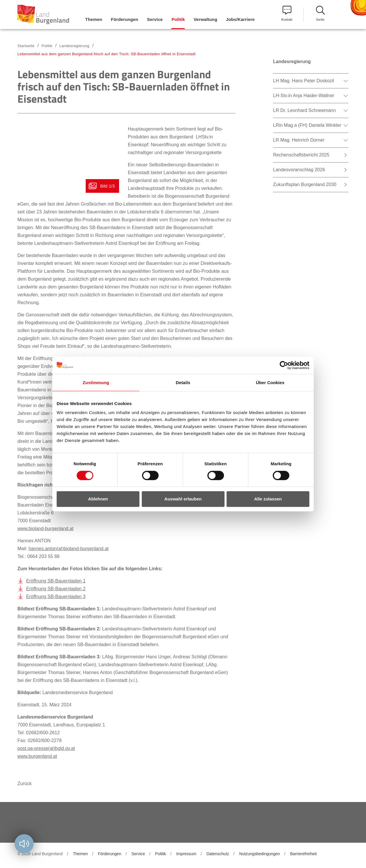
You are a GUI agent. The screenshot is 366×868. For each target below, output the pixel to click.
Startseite (26, 46)
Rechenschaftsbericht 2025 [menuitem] (301, 155)
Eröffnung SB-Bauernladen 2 (56, 589)
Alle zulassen (268, 499)
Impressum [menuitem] (186, 854)
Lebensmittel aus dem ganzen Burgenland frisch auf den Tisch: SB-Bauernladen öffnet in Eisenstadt (106, 54)
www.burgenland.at (37, 756)
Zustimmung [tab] (96, 383)
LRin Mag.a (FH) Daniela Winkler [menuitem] (307, 125)
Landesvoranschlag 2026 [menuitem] (299, 170)
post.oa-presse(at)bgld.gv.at (46, 748)
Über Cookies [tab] (270, 383)
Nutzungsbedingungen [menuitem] (260, 854)
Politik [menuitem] (178, 19)
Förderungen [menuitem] (125, 19)
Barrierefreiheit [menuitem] (304, 854)
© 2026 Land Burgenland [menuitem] (40, 854)
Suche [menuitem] (320, 14)
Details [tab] (183, 383)
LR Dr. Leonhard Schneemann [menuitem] (304, 110)
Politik (47, 46)
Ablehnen (98, 499)
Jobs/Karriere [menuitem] (240, 19)
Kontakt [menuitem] (287, 14)
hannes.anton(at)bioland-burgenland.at (69, 549)
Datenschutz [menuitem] (218, 854)
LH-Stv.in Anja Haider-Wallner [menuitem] (304, 96)
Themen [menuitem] (94, 19)
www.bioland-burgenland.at (45, 529)
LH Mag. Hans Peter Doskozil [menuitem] (304, 81)
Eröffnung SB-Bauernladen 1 (56, 581)
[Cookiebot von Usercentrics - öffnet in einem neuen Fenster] (284, 365)
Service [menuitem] (155, 19)
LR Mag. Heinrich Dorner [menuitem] (299, 140)
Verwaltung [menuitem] (205, 19)
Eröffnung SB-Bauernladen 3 (56, 597)
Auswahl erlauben (183, 499)
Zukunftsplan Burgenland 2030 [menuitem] (305, 185)
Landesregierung (74, 46)
